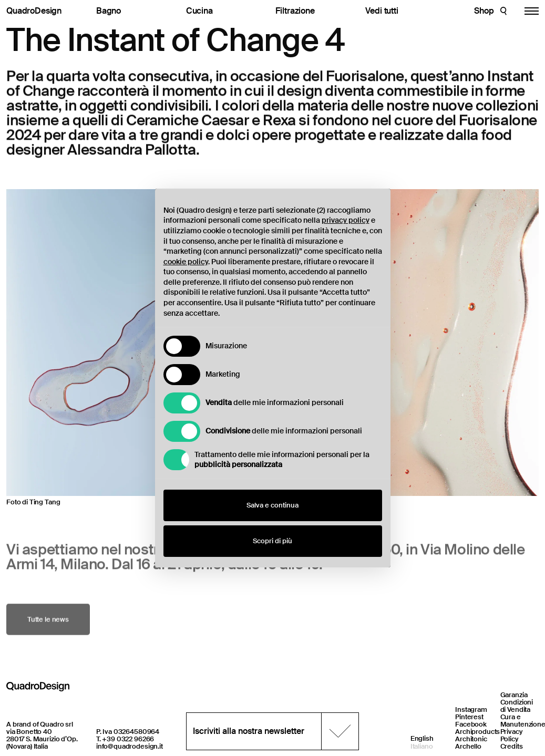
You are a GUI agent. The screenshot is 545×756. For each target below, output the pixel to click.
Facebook (471, 724)
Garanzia (514, 695)
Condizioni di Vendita (517, 706)
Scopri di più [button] (272, 541)
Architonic (471, 739)
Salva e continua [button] (272, 505)
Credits (512, 746)
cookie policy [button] (186, 262)
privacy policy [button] (346, 220)
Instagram (471, 710)
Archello (468, 746)
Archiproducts (477, 732)
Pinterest (469, 717)
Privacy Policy (511, 735)
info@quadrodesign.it (130, 746)
